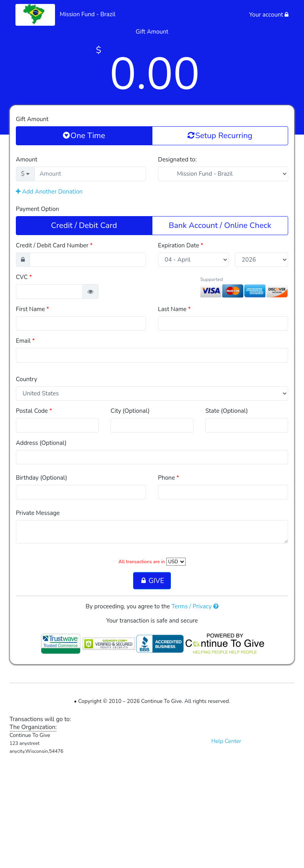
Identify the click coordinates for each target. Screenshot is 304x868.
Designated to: (177, 160)
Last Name (174, 309)
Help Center (226, 741)
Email (25, 341)
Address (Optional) (41, 443)
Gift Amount (32, 119)
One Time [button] (84, 135)
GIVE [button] (152, 581)
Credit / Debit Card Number (54, 245)
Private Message (38, 513)
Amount (27, 160)
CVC (24, 277)
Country (27, 379)
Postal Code (34, 411)
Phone (169, 478)
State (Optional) (227, 411)
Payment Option (37, 209)
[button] (90, 292)
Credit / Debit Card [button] (84, 225)
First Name (32, 309)
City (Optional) (130, 411)
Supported (212, 279)
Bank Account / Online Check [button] (220, 225)
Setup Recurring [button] (220, 135)
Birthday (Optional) (42, 478)
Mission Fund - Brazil (88, 14)
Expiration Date (181, 245)
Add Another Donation (49, 192)
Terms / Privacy (195, 606)
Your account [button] (269, 15)
